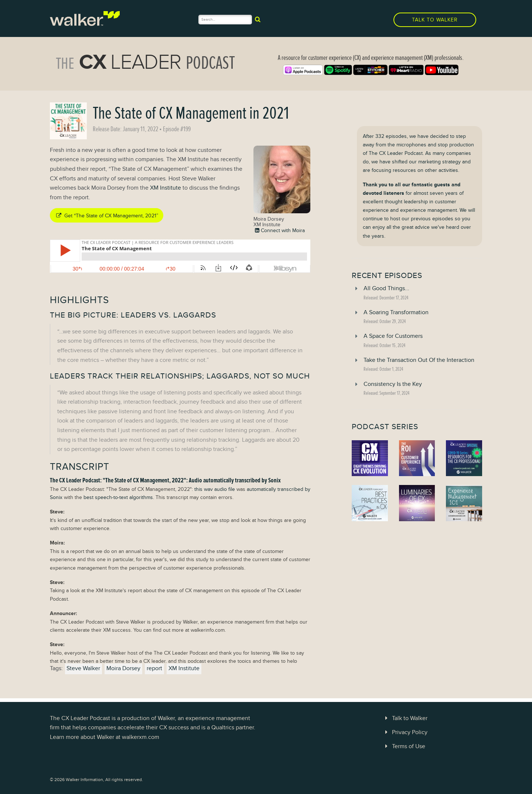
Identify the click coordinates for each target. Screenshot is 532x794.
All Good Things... (386, 288)
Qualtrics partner (233, 727)
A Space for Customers (393, 336)
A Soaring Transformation (396, 312)
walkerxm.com (141, 737)
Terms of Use (404, 746)
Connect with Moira (279, 230)
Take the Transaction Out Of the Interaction (419, 360)
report (154, 668)
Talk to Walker (435, 20)
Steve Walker (83, 668)
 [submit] (258, 19)
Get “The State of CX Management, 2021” (106, 216)
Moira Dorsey (123, 668)
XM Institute (166, 188)
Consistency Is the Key (393, 384)
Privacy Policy (405, 732)
